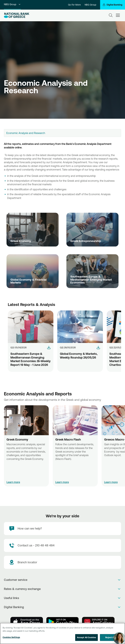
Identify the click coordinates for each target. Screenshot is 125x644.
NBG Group (12, 4)
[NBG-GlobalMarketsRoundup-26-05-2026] (98, 347)
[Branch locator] (62, 562)
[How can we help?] (62, 529)
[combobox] (62, 133)
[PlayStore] (62, 622)
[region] (62, 633)
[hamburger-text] (118, 15)
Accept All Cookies (87, 637)
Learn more (13, 482)
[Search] (111, 15)
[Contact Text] (62, 545)
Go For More (74, 5)
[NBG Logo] (17, 15)
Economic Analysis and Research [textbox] (26, 133)
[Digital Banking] (113, 5)
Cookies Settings (11, 637)
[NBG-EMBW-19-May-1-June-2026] (49, 347)
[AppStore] (27, 622)
